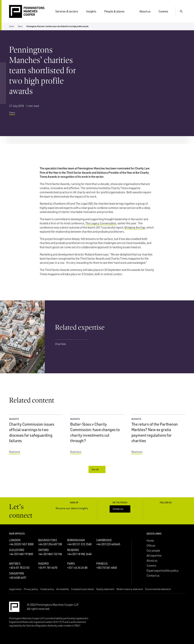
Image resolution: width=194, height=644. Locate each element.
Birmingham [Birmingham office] (76, 540)
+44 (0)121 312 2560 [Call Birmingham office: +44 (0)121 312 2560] (79, 544)
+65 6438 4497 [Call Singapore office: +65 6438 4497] (18, 578)
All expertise (154, 556)
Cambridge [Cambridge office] (104, 540)
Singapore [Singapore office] (17, 573)
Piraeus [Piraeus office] (102, 564)
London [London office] (15, 540)
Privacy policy (31, 589)
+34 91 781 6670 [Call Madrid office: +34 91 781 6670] (48, 568)
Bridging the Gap (135, 227)
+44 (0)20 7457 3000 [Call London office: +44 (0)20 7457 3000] (21, 544)
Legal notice (15, 589)
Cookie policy (47, 589)
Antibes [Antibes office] (15, 564)
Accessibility (63, 589)
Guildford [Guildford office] (17, 550)
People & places (116, 11)
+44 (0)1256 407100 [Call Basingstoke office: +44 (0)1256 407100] (50, 544)
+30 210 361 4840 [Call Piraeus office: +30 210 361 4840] (107, 568)
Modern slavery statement (130, 589)
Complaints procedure (83, 589)
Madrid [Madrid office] (43, 564)
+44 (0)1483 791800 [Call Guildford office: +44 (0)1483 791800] (21, 554)
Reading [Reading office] (73, 550)
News (20, 26)
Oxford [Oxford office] (43, 550)
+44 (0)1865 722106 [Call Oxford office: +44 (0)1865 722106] (50, 554)
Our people (153, 551)
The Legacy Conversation (101, 223)
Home (12, 26)
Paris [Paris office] (71, 564)
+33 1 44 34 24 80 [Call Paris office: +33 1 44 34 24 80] (77, 568)
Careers (165, 11)
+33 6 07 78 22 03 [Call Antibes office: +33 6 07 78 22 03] (19, 568)
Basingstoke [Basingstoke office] (48, 540)
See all (97, 469)
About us (147, 11)
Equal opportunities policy (162, 570)
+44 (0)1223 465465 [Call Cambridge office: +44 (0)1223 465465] (108, 544)
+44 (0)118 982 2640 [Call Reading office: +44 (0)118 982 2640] (79, 554)
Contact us (120, 509)
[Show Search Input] (181, 11)
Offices (151, 546)
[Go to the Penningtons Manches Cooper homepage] (27, 12)
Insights (93, 11)
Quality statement (105, 589)
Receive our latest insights (74, 508)
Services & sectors (68, 11)
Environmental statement (158, 589)
